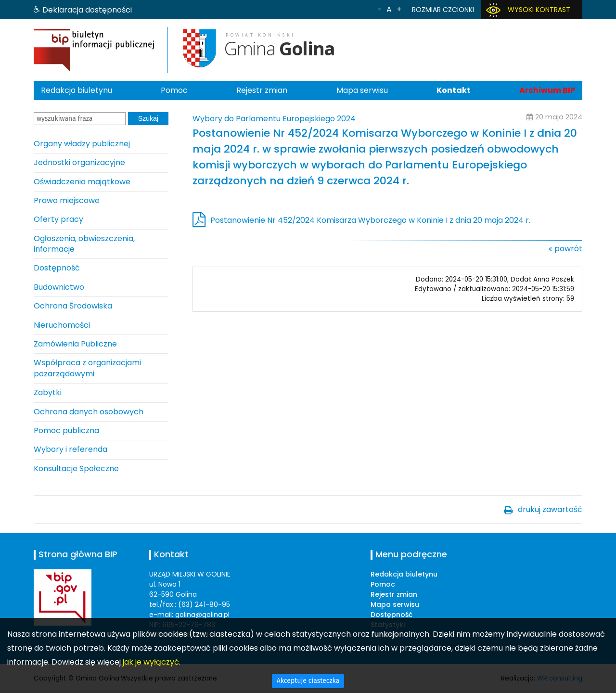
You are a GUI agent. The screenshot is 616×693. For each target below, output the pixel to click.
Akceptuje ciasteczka (308, 681)
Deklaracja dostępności (87, 10)
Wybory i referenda (71, 449)
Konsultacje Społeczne (76, 468)
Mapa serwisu (362, 90)
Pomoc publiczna (66, 430)
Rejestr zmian (262, 90)
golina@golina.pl (202, 615)
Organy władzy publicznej (82, 144)
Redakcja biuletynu (77, 90)
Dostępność (57, 268)
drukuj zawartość (550, 509)
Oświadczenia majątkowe (82, 182)
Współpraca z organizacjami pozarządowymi (87, 368)
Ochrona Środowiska (73, 306)
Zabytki (48, 392)
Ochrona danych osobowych (89, 412)
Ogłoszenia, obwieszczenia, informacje (84, 244)
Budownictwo (59, 287)
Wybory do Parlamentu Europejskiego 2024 (274, 119)
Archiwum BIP (547, 90)
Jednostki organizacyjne (79, 162)
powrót (568, 249)
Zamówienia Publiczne (75, 344)
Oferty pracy (58, 219)
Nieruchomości (62, 325)
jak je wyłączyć (151, 662)
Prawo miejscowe (67, 200)
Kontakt (454, 90)
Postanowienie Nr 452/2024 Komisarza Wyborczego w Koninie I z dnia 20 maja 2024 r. (370, 220)
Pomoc (174, 90)
